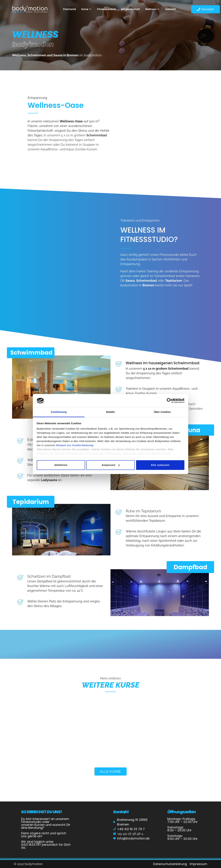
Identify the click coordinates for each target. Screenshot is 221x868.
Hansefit (170, 9)
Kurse (87, 9)
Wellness (153, 9)
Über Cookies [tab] (162, 412)
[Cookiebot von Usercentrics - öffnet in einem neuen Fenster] (169, 401)
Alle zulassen (160, 465)
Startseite (70, 9)
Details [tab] (110, 412)
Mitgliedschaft (131, 9)
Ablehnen (61, 465)
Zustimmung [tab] (59, 412)
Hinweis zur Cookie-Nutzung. (75, 445)
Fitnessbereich (106, 9)
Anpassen (111, 465)
